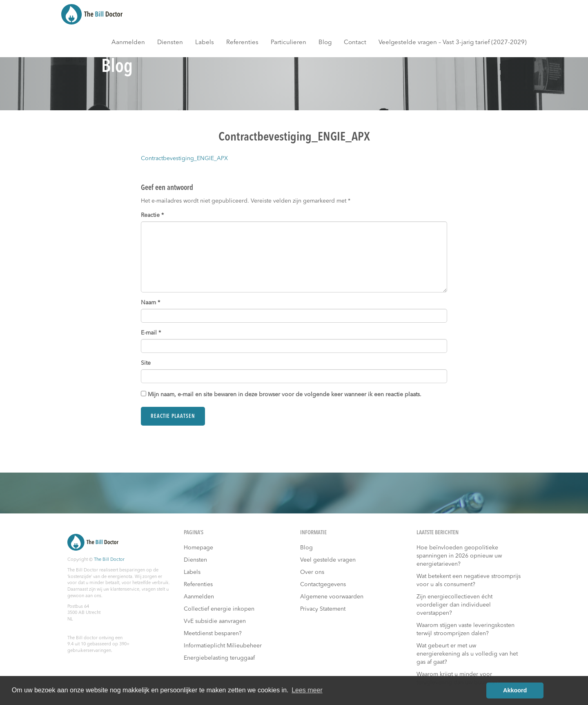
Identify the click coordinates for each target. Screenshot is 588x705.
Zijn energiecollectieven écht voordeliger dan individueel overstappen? (454, 605)
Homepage (198, 548)
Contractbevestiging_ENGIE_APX (184, 158)
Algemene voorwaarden (332, 597)
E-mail (151, 333)
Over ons (312, 572)
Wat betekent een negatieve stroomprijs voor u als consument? (469, 580)
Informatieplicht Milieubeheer (223, 646)
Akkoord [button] (515, 690)
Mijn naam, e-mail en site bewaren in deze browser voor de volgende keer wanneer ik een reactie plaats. (285, 395)
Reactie (152, 215)
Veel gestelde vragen (328, 560)
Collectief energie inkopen (219, 609)
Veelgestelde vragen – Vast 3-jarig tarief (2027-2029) (453, 43)
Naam (150, 303)
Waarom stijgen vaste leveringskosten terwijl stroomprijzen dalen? (465, 629)
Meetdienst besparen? (213, 634)
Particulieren (288, 43)
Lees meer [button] (307, 690)
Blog (325, 43)
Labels (205, 43)
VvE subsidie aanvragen (215, 621)
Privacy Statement (323, 609)
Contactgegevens (323, 585)
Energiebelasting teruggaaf (219, 658)
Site (146, 363)
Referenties (242, 43)
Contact (355, 43)
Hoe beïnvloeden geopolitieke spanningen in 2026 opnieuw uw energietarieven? (459, 556)
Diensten (170, 43)
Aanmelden (128, 43)
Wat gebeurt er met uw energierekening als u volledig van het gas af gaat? (467, 654)
